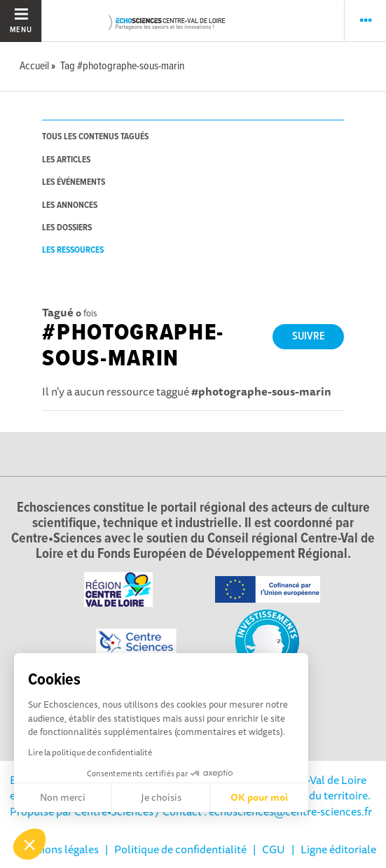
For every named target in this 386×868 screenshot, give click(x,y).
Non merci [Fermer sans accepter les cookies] (63, 797)
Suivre (309, 336)
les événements (74, 182)
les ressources (73, 250)
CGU (274, 849)
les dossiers (67, 228)
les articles (66, 160)
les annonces (70, 205)
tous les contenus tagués (95, 137)
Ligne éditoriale (338, 849)
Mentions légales (57, 849)
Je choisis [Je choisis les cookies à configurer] (161, 797)
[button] (29, 844)
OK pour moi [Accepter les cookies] (259, 797)
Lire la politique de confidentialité (90, 752)
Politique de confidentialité (180, 849)
